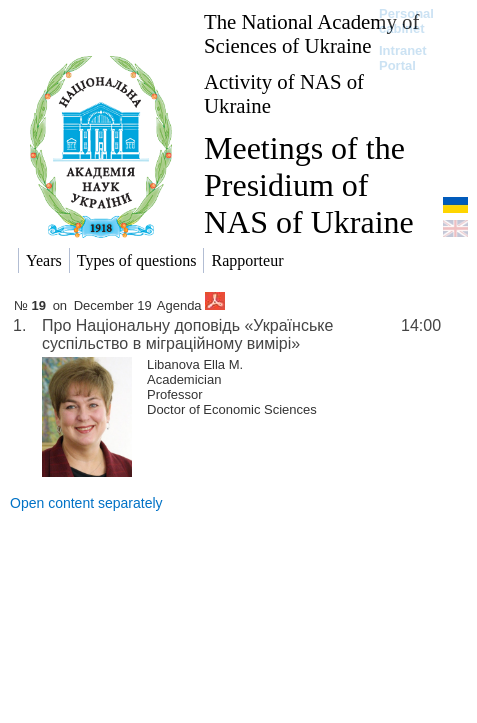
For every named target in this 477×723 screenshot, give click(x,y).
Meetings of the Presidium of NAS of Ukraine (309, 185)
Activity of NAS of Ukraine (284, 93)
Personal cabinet (406, 21)
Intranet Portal (403, 58)
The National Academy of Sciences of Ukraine (311, 33)
